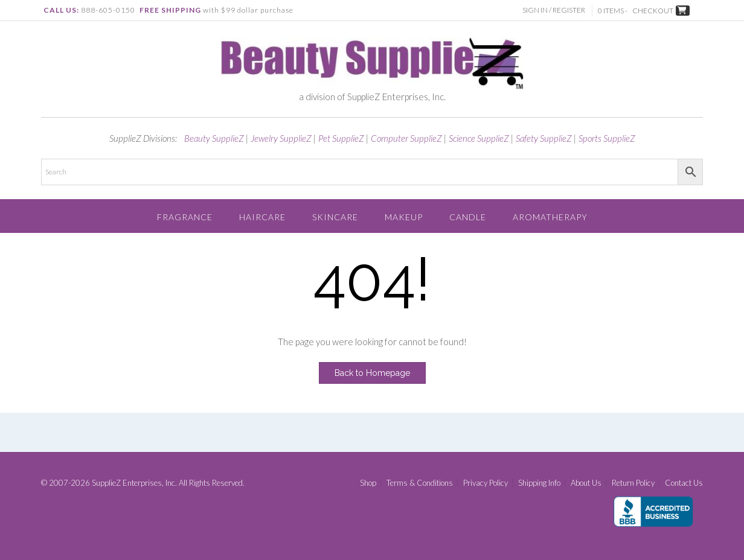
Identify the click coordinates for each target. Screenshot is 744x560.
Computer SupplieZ (406, 138)
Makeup (404, 217)
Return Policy (633, 483)
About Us (586, 483)
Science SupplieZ (479, 138)
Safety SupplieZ (544, 138)
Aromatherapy (550, 217)
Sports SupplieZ (607, 138)
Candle (468, 217)
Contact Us (684, 483)
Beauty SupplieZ (214, 138)
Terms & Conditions (420, 483)
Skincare (335, 217)
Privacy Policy (486, 483)
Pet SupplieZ (341, 138)
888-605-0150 (108, 10)
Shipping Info (539, 483)
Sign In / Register (555, 10)
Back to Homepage (372, 373)
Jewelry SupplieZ (281, 138)
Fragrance (185, 217)
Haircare (262, 217)
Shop (368, 483)
